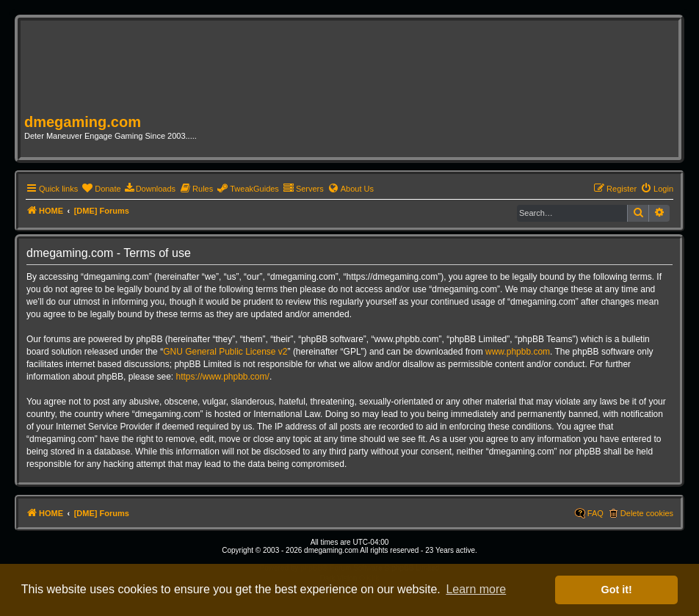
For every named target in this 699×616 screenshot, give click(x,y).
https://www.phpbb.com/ (222, 377)
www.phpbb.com (518, 352)
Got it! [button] (617, 590)
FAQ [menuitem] (595, 513)
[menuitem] (101, 189)
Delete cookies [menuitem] (647, 513)
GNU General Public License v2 (225, 352)
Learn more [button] (476, 589)
